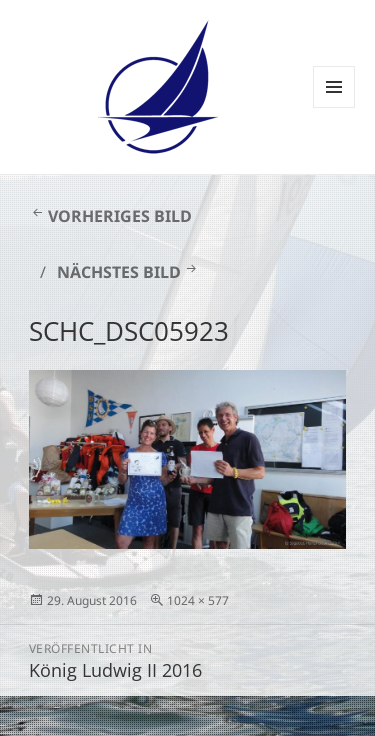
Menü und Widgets (334, 107)
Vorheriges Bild (120, 216)
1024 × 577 (198, 600)
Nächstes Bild (119, 272)
